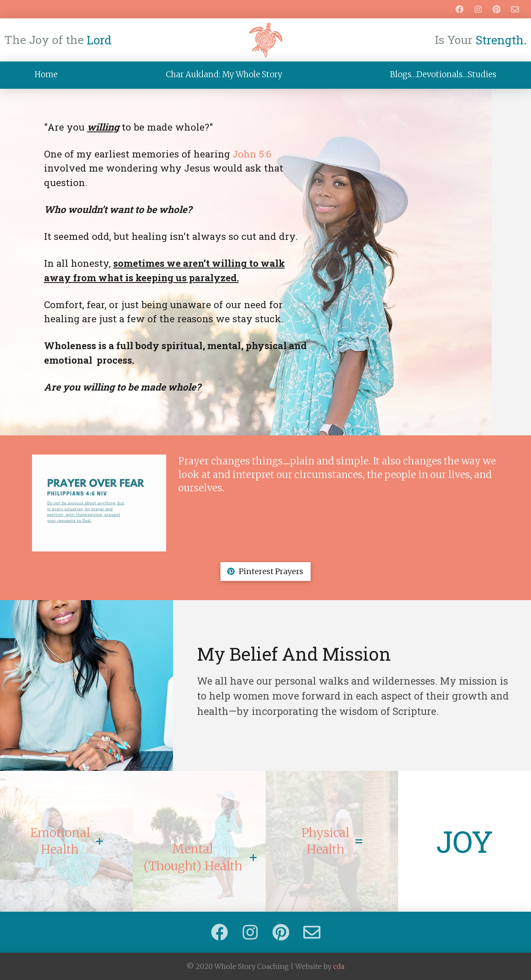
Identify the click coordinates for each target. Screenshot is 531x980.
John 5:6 (252, 154)
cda (339, 966)
